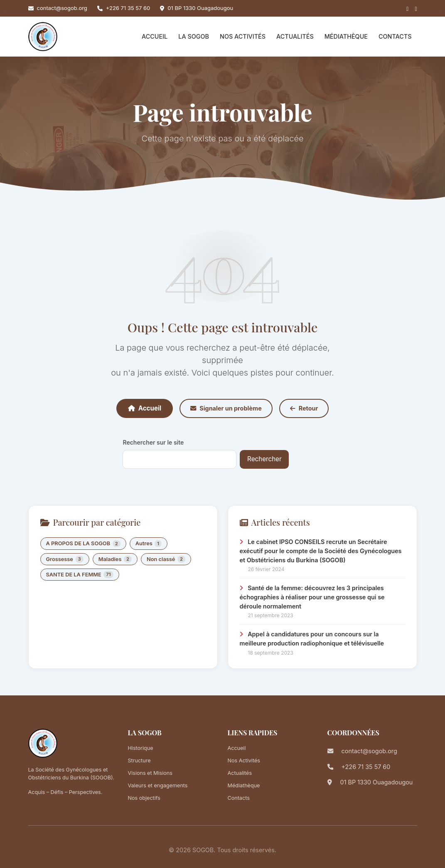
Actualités (295, 36)
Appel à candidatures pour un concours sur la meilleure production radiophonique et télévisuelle (312, 639)
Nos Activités (243, 36)
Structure (139, 760)
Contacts (395, 36)
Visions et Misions (150, 773)
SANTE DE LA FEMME (80, 575)
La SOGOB (194, 36)
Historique (141, 748)
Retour (304, 408)
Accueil (155, 36)
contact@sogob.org (62, 8)
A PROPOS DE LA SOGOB (83, 544)
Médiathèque (346, 36)
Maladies (115, 559)
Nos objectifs (144, 798)
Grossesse (65, 559)
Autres (149, 544)
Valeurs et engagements (158, 785)
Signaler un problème (226, 408)
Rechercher (264, 459)
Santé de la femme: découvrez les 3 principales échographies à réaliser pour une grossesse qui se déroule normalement (312, 597)
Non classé (166, 559)
